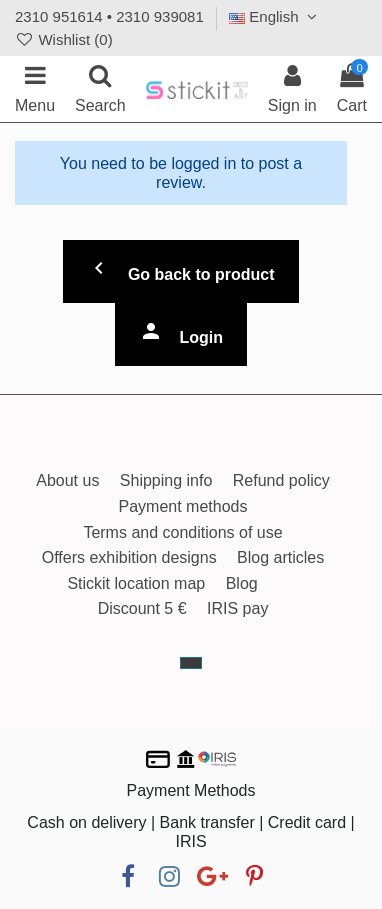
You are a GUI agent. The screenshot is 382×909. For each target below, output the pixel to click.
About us (67, 480)
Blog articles (280, 557)
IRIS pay (237, 608)
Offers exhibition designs (129, 557)
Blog (242, 583)
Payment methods (183, 506)
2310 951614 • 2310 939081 (109, 16)
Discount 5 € (142, 608)
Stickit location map (136, 583)
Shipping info (166, 480)
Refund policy (281, 480)
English (275, 16)
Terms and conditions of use (182, 532)
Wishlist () (64, 39)
